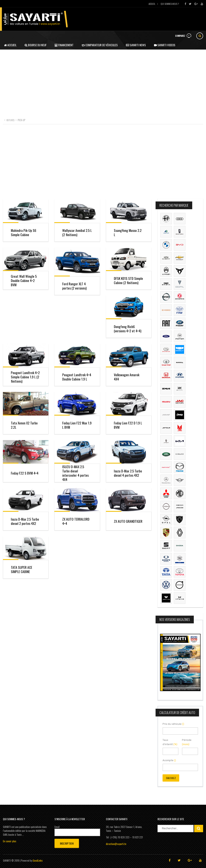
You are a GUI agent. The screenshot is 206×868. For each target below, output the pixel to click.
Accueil (152, 4)
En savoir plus (10, 841)
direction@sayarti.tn (116, 844)
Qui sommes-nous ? (170, 4)
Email (57, 827)
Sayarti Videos (165, 45)
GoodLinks (38, 860)
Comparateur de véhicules (100, 45)
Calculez (171, 778)
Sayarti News (136, 45)
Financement (64, 45)
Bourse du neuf (36, 45)
